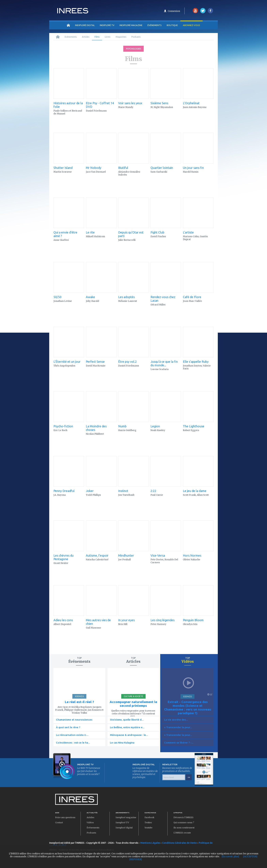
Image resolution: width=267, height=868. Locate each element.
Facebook (149, 817)
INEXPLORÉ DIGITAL (85, 25)
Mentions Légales (150, 843)
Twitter (148, 823)
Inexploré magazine (126, 817)
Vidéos (90, 823)
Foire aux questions (65, 817)
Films (97, 37)
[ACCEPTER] (250, 857)
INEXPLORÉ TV (107, 25)
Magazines (121, 37)
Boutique (172, 25)
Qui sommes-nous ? (184, 823)
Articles (86, 37)
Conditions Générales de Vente (179, 843)
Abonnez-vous (191, 25)
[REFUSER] (136, 859)
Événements (155, 25)
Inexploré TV (122, 823)
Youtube (148, 828)
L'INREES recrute (182, 833)
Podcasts (136, 37)
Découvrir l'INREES (183, 817)
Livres (108, 37)
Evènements (71, 37)
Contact (59, 823)
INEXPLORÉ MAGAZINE (131, 25)
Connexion (174, 11)
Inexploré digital (124, 828)
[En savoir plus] (230, 857)
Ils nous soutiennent (184, 828)
